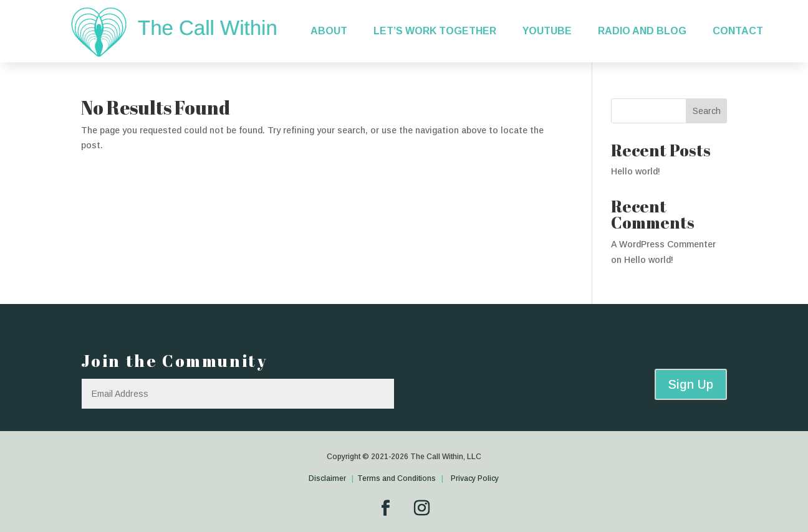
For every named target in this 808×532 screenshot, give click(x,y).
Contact (738, 31)
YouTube (547, 31)
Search (707, 111)
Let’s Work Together (435, 31)
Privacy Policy (475, 478)
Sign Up (691, 384)
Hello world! (636, 171)
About (329, 31)
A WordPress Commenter (663, 244)
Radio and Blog (642, 31)
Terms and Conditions (397, 478)
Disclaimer (328, 478)
